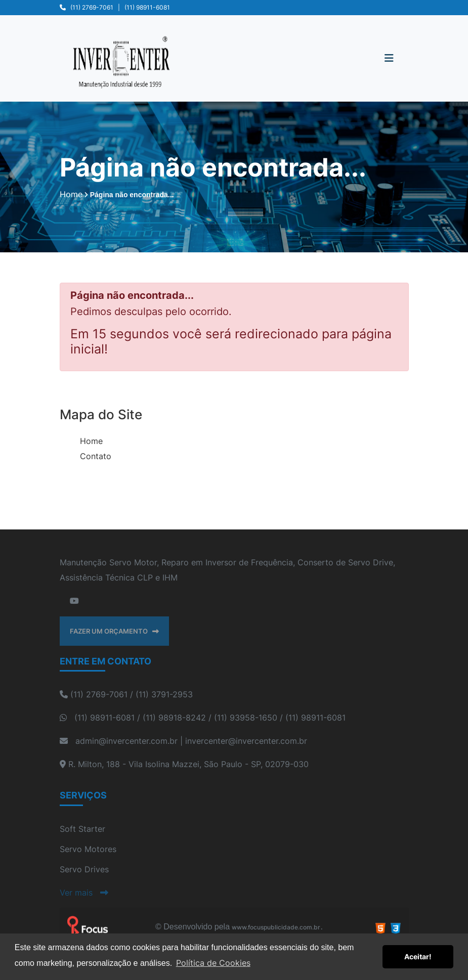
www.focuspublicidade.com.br (276, 927)
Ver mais (84, 893)
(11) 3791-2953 (164, 694)
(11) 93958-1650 (246, 718)
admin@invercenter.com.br (126, 741)
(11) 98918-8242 (174, 718)
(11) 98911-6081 (147, 7)
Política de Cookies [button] (213, 963)
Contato (96, 456)
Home (91, 441)
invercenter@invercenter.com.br (246, 741)
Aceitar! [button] (418, 956)
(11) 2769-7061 (92, 7)
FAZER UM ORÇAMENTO (114, 631)
